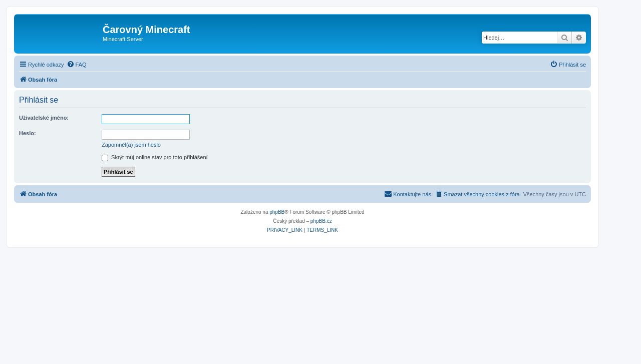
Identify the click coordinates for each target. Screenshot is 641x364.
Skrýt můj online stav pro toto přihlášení (155, 157)
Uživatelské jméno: (44, 118)
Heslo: (28, 133)
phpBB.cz (321, 221)
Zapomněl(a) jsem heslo (131, 145)
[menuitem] (77, 65)
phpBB (277, 212)
